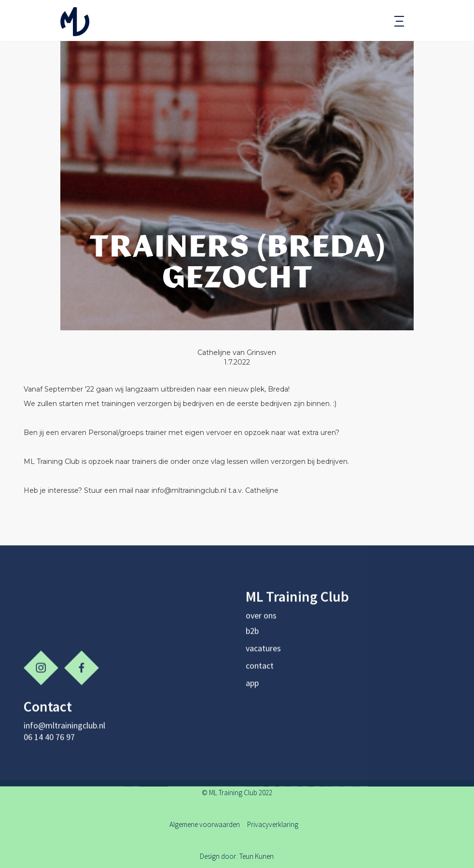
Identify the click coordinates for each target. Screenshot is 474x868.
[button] (399, 22)
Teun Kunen (257, 856)
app (252, 686)
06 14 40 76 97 (49, 740)
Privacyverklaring (273, 824)
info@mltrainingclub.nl (64, 729)
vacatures (263, 652)
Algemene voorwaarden (205, 824)
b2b (252, 634)
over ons (261, 619)
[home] (75, 20)
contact (260, 669)
